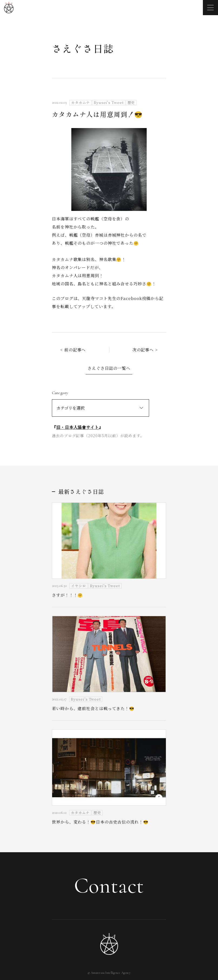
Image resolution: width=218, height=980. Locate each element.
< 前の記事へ (73, 350)
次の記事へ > (145, 350)
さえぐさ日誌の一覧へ (109, 368)
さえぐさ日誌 (83, 48)
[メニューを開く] (210, 8)
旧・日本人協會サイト (78, 427)
